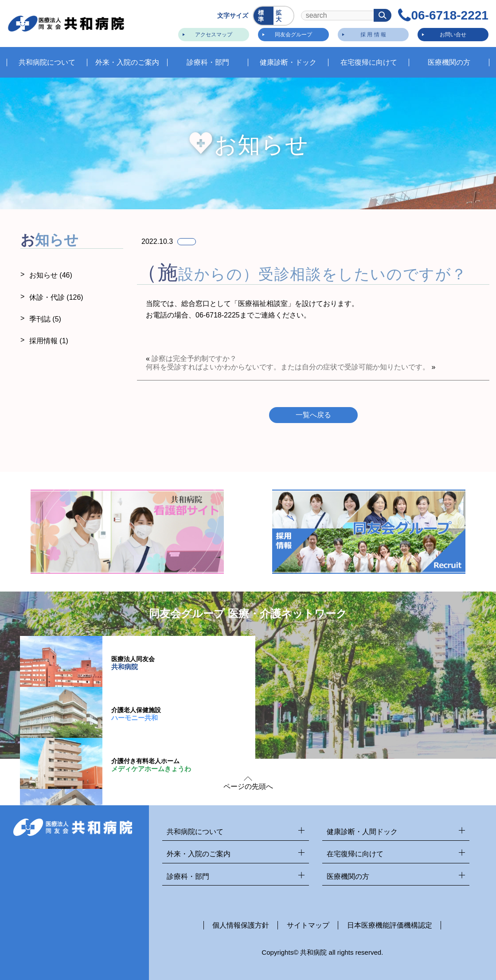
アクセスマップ (212, 33)
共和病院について (236, 832)
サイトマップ (308, 925)
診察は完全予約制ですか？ (194, 359)
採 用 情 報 (372, 33)
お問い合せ (452, 33)
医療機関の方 (396, 877)
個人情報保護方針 (241, 925)
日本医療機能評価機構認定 (390, 925)
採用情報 (49, 341)
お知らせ (51, 275)
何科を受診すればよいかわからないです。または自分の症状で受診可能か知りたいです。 (288, 367)
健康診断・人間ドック (396, 832)
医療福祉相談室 (263, 304)
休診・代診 (56, 297)
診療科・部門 (236, 877)
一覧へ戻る (313, 415)
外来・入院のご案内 (236, 854)
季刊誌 (45, 319)
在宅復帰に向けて (396, 854)
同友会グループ (292, 33)
